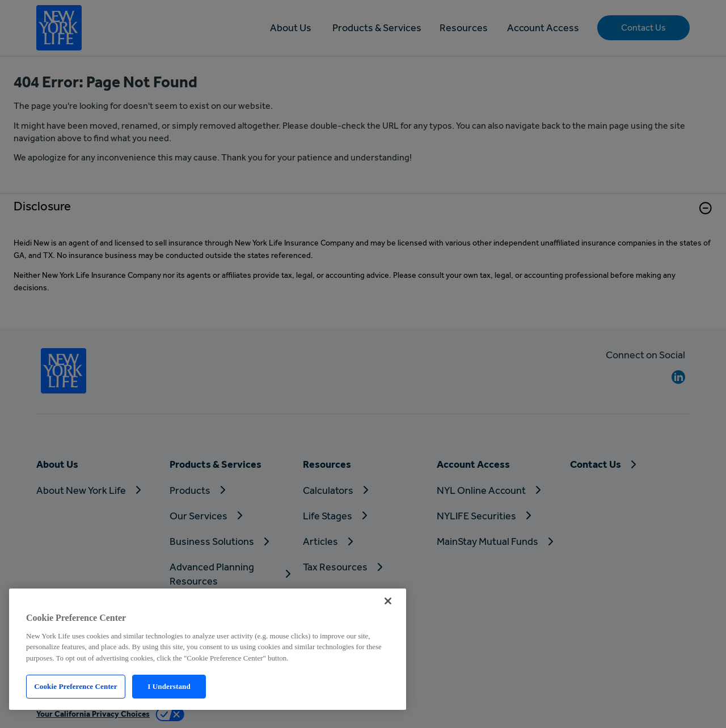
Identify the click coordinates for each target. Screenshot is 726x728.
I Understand (169, 686)
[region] (208, 649)
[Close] (388, 601)
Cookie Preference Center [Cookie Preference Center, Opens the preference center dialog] (75, 686)
